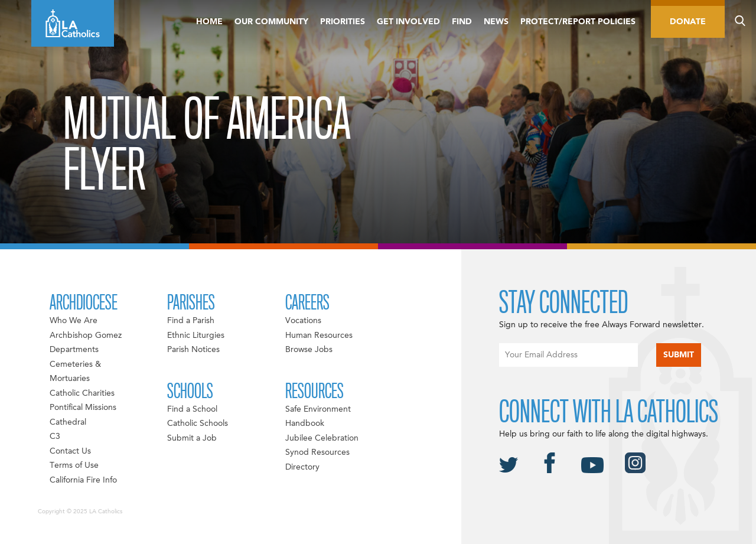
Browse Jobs (309, 350)
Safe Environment (318, 409)
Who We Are (74, 321)
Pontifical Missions (83, 408)
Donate (688, 22)
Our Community (271, 22)
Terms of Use (74, 465)
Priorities (343, 22)
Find (462, 22)
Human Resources (319, 335)
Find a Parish (191, 321)
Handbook (305, 424)
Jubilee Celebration (322, 438)
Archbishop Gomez (86, 335)
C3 (55, 436)
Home (209, 22)
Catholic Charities (82, 393)
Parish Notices (193, 350)
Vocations (303, 321)
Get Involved (408, 22)
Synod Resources (317, 452)
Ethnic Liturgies (196, 335)
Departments (74, 350)
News (496, 22)
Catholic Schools (198, 424)
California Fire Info (83, 480)
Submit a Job (192, 438)
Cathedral (68, 422)
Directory (302, 467)
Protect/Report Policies (578, 22)
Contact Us (70, 451)
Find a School (192, 409)
